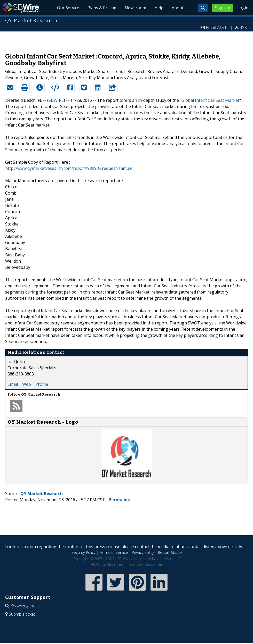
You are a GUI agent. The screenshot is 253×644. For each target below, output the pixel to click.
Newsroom (135, 8)
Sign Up (223, 8)
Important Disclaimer (145, 564)
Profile (42, 384)
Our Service (68, 8)
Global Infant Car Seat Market (210, 100)
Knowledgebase (25, 606)
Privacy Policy (143, 552)
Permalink (119, 500)
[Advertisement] (127, 40)
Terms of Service (114, 552)
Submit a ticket (22, 614)
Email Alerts (217, 28)
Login (243, 8)
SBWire (21, 8)
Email (13, 384)
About (178, 8)
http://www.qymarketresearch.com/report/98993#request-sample (69, 168)
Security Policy (84, 552)
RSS (243, 28)
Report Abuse (170, 552)
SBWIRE (56, 100)
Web (27, 384)
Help (159, 8)
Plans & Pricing (102, 8)
